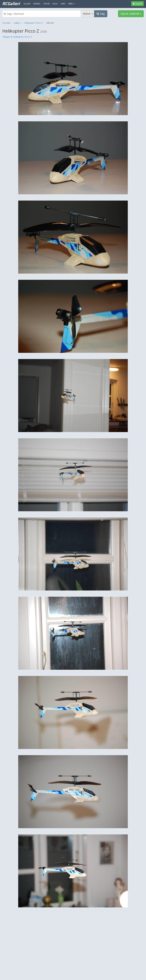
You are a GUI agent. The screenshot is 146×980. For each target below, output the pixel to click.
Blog (55, 4)
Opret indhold (131, 14)
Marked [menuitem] (37, 4)
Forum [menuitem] (47, 4)
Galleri (17, 23)
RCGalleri (11, 3)
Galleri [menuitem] (27, 4)
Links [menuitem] (63, 4)
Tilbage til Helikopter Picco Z (17, 37)
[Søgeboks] (42, 14)
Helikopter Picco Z (33, 23)
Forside (6, 23)
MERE (71, 4)
